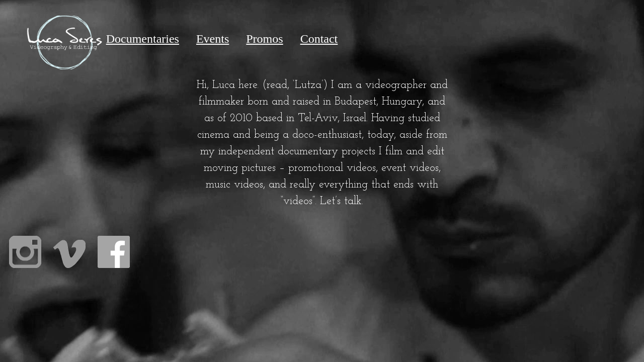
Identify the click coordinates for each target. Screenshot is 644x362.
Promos (264, 39)
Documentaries (143, 39)
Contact (319, 39)
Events (213, 39)
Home (64, 39)
